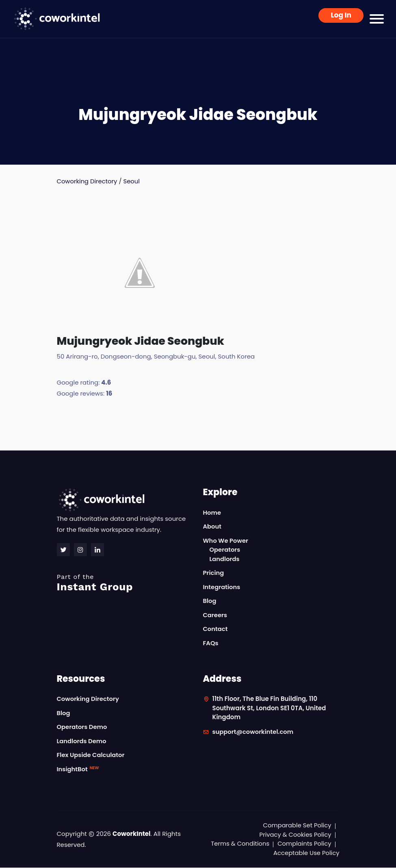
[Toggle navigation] (377, 19)
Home (212, 513)
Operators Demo (82, 727)
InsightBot (78, 769)
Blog (210, 601)
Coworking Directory (88, 181)
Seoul (133, 181)
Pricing (214, 573)
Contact (216, 629)
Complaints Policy (304, 844)
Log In (341, 15)
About (212, 527)
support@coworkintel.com (254, 732)
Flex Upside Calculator (91, 755)
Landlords (225, 559)
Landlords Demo (82, 741)
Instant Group (125, 583)
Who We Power (226, 541)
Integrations (222, 587)
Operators (225, 550)
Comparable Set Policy (297, 826)
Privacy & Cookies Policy (295, 835)
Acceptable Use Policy (306, 853)
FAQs (211, 643)
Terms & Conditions (239, 844)
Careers (215, 615)
